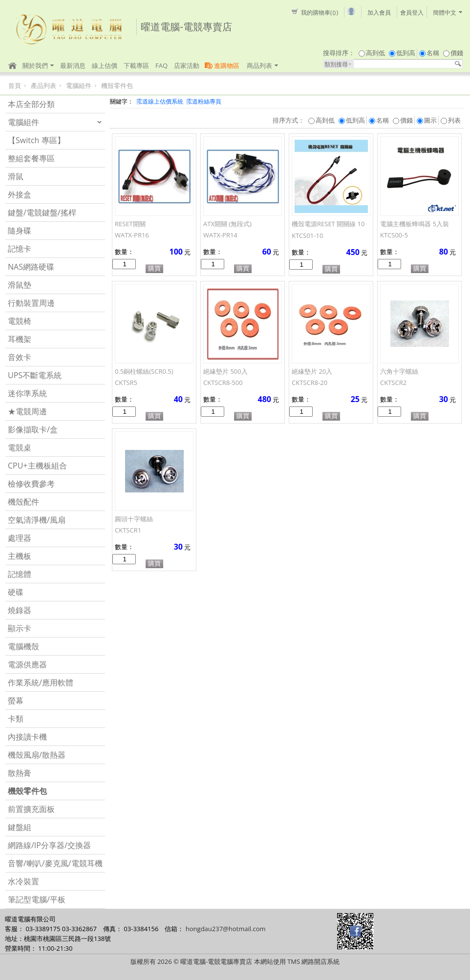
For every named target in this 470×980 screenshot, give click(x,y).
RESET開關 (130, 224)
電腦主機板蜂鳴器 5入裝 (415, 224)
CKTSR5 (126, 383)
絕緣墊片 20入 (312, 371)
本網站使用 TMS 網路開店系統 (297, 961)
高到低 (375, 53)
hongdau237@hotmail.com (226, 929)
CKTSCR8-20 (310, 383)
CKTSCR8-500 (223, 383)
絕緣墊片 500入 (225, 371)
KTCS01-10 (307, 235)
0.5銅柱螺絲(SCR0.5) (144, 371)
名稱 (433, 53)
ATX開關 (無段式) (227, 224)
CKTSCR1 (128, 530)
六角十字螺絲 (399, 371)
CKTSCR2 (393, 383)
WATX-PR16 (132, 235)
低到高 (406, 53)
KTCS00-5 (394, 235)
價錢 (457, 53)
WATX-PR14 (220, 235)
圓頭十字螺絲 (134, 519)
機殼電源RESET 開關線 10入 (328, 227)
